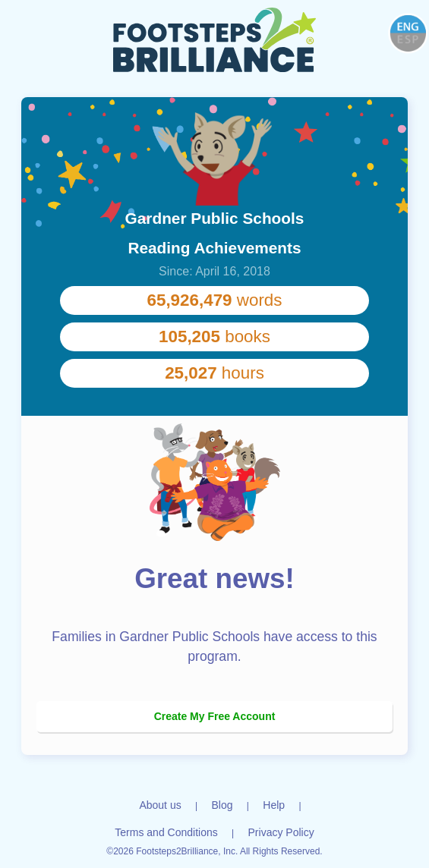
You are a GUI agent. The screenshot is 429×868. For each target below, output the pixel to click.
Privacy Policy (281, 832)
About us (160, 805)
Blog (222, 805)
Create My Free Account (215, 716)
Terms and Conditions (166, 832)
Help (274, 805)
